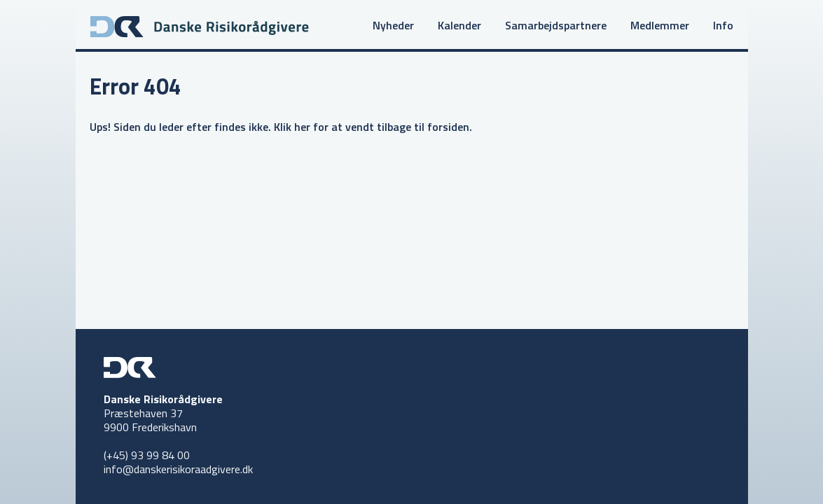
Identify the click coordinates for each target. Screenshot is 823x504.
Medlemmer (660, 25)
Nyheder (393, 25)
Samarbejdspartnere (556, 25)
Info (723, 25)
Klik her (292, 127)
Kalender (459, 25)
